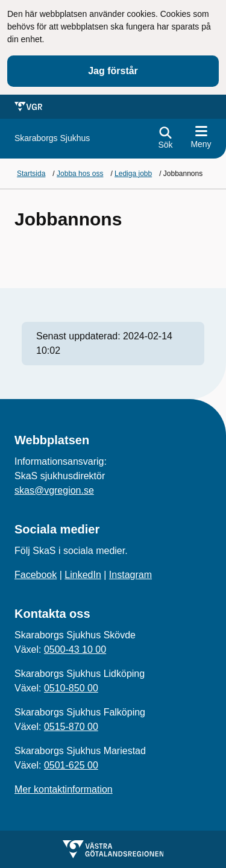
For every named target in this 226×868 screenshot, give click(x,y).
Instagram (130, 575)
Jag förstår (113, 71)
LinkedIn (83, 575)
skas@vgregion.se (54, 490)
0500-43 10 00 (75, 649)
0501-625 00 (71, 765)
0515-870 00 (71, 727)
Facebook (36, 575)
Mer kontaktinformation (64, 789)
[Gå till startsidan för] (52, 138)
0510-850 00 (71, 688)
